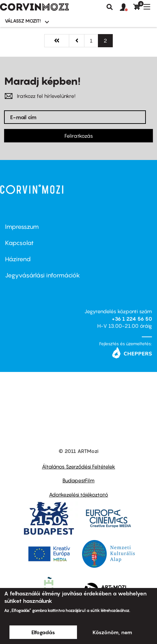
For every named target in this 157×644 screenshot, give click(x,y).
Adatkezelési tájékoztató (78, 494)
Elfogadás (43, 632)
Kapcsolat (19, 243)
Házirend (18, 259)
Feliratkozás (79, 136)
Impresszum (22, 227)
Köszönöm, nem (112, 632)
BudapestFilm (78, 480)
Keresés (110, 7)
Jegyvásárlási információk (43, 275)
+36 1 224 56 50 (132, 319)
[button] (127, 7)
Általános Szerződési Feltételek (78, 466)
